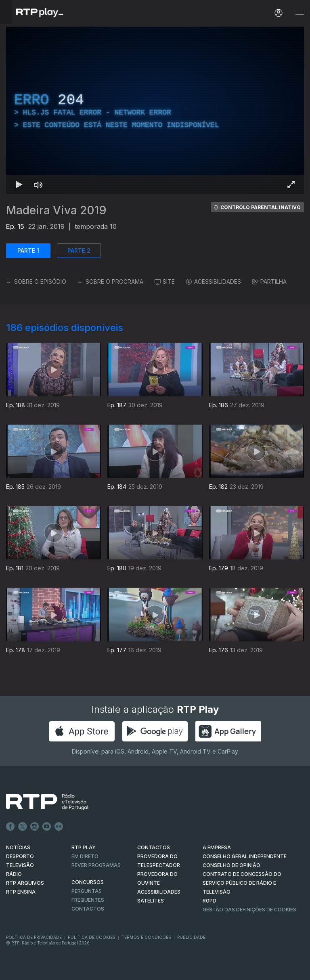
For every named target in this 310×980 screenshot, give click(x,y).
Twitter (23, 827)
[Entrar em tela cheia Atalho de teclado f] (291, 184)
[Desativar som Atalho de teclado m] (38, 184)
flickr (59, 827)
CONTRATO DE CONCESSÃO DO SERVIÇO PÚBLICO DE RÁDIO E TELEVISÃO (242, 883)
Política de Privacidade (34, 937)
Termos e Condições (146, 937)
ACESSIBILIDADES (214, 282)
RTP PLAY (84, 847)
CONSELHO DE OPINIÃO (231, 865)
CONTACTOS (154, 847)
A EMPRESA (217, 847)
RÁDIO (14, 874)
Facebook (10, 827)
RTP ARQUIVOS (25, 883)
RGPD (209, 901)
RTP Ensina (21, 892)
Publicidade (191, 937)
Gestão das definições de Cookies (249, 910)
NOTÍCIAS (18, 847)
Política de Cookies (92, 937)
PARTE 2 (79, 250)
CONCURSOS (88, 882)
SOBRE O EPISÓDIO (36, 282)
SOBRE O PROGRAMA (110, 282)
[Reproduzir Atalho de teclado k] (19, 184)
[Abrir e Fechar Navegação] (300, 13)
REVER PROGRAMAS (96, 865)
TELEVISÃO (20, 865)
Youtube (47, 827)
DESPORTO (20, 856)
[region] (155, 110)
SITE (165, 282)
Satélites (151, 901)
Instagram (35, 827)
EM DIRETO (85, 856)
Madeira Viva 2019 (56, 210)
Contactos (88, 909)
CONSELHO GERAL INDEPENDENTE (245, 856)
